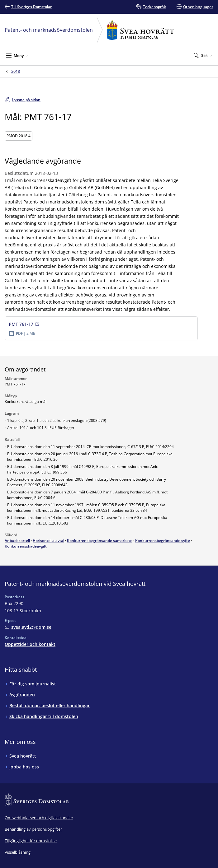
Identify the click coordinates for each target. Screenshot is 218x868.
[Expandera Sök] (203, 55)
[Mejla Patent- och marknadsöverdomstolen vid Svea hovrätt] (28, 627)
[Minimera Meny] (17, 55)
